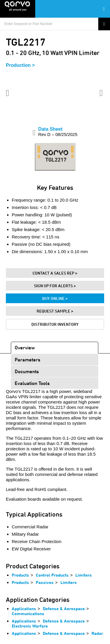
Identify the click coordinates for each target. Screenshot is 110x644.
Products (20, 575)
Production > (20, 65)
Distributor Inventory (55, 324)
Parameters (27, 360)
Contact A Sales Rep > (55, 273)
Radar (97, 633)
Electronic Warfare (30, 626)
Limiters (84, 575)
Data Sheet (58, 132)
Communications (28, 614)
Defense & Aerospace (64, 609)
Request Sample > (55, 311)
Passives (45, 582)
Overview (25, 347)
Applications (24, 609)
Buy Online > (55, 298)
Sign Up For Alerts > (55, 286)
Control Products (52, 575)
